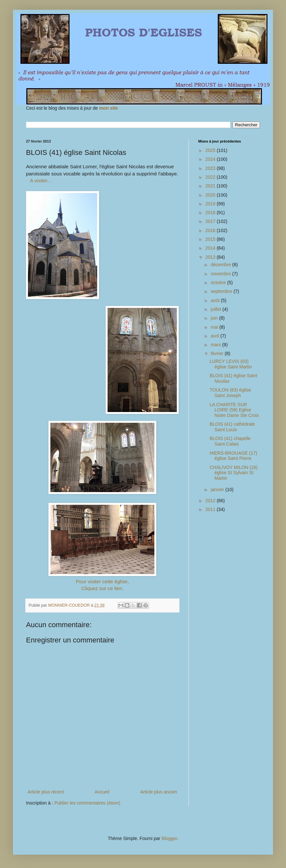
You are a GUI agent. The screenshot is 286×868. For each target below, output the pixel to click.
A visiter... (41, 180)
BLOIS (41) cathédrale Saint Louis (232, 427)
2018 (211, 213)
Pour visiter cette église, (102, 581)
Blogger (169, 838)
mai (215, 327)
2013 (211, 257)
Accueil (102, 792)
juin (215, 318)
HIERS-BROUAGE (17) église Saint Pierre (233, 456)
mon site (109, 108)
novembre (221, 274)
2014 (211, 248)
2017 (211, 221)
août (216, 300)
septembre (222, 291)
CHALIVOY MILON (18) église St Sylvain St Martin (234, 473)
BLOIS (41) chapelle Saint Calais (230, 441)
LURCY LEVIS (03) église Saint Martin (231, 364)
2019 (211, 204)
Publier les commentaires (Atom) (87, 803)
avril (215, 336)
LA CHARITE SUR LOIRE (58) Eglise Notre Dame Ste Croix (234, 410)
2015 (211, 239)
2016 (211, 230)
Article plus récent (46, 792)
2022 (211, 177)
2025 (211, 150)
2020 (211, 195)
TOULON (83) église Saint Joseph (230, 393)
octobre (219, 282)
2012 (211, 501)
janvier (218, 489)
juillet (216, 309)
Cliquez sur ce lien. (102, 588)
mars (216, 345)
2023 (211, 168)
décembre (221, 265)
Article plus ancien (159, 792)
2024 (211, 159)
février (218, 353)
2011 (211, 509)
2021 (211, 186)
